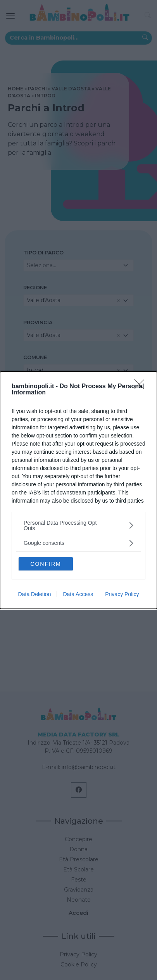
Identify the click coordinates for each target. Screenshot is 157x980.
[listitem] (78, 525)
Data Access (78, 594)
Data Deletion (35, 594)
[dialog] (78, 490)
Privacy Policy (122, 594)
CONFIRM (46, 564)
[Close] (142, 387)
